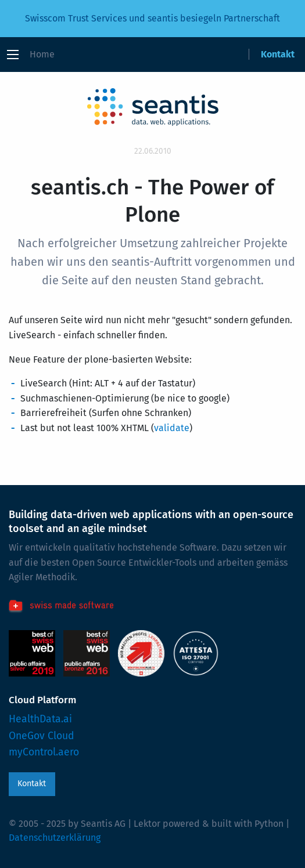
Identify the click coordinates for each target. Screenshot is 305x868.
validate (172, 428)
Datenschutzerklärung (55, 838)
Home (42, 54)
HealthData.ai (40, 719)
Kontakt (278, 54)
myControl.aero (44, 752)
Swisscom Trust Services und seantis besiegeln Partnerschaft (152, 18)
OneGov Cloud (42, 736)
